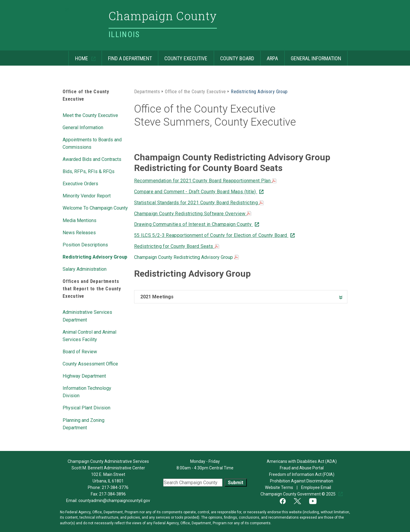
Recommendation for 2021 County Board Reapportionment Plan (205, 181)
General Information (313, 56)
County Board (234, 56)
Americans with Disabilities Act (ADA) (302, 461)
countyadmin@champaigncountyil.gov (114, 501)
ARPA (269, 56)
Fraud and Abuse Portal (302, 468)
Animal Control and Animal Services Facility (89, 335)
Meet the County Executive (90, 115)
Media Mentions (80, 220)
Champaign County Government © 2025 (298, 494)
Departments (147, 91)
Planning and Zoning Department (84, 423)
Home (79, 56)
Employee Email (317, 487)
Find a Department (127, 56)
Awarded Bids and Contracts (92, 159)
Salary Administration (85, 269)
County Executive (183, 56)
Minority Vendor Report (87, 195)
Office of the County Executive (195, 91)
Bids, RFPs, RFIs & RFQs (89, 171)
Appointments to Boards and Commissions (92, 143)
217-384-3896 (112, 494)
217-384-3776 (115, 487)
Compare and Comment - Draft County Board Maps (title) (196, 192)
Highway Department (84, 376)
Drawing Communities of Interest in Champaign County (194, 224)
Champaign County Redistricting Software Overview (193, 214)
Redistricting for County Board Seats (177, 246)
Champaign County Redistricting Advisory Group (186, 257)
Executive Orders (80, 183)
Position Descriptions (85, 244)
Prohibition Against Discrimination (302, 481)
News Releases (79, 232)
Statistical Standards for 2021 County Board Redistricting (199, 203)
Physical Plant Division (86, 407)
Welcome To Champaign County (95, 208)
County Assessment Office (90, 363)
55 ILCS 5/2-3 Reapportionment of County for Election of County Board (211, 235)
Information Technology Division (87, 391)
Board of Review (80, 351)
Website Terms (279, 487)
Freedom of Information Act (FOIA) (302, 474)
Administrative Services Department (87, 315)
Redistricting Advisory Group (95, 256)
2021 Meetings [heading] (157, 297)
